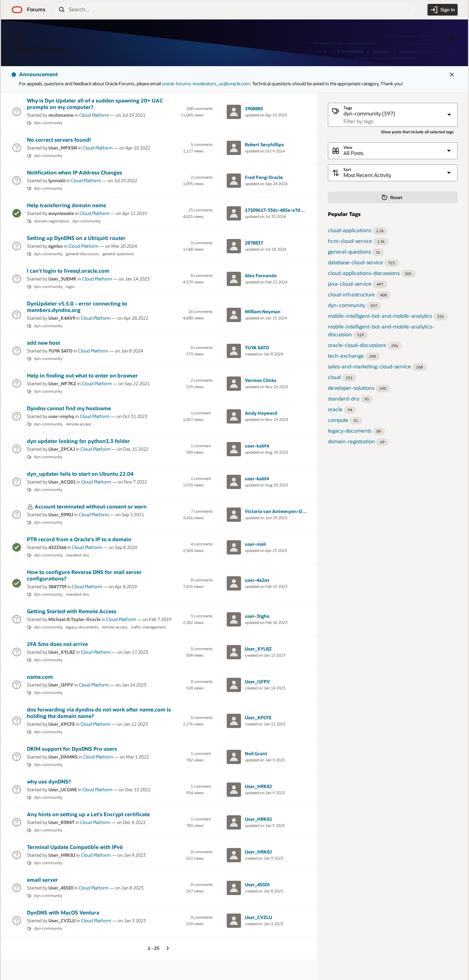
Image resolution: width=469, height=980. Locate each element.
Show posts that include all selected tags (417, 132)
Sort (347, 169)
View (348, 147)
